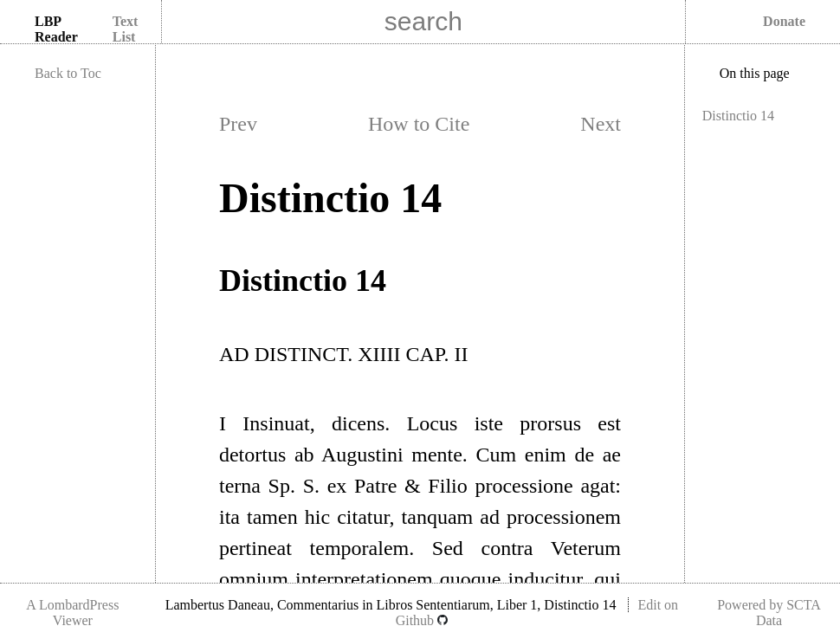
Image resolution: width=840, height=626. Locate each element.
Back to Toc (68, 73)
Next (601, 124)
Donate (784, 21)
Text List (126, 29)
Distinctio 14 (738, 116)
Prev (238, 124)
